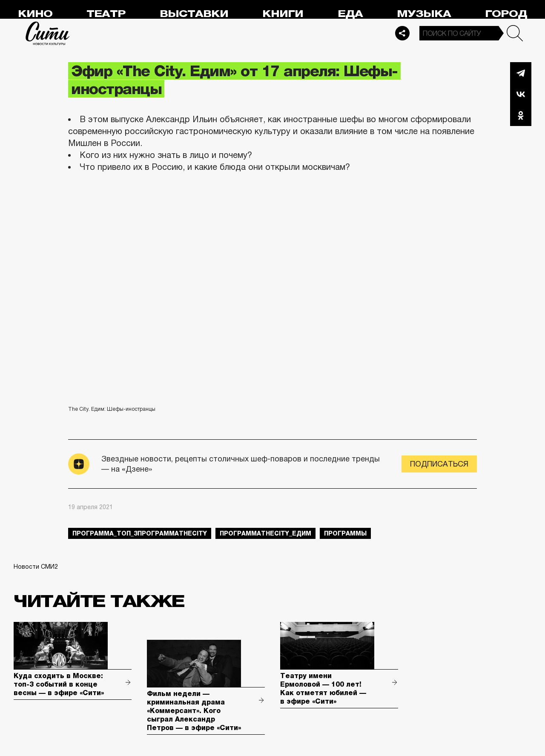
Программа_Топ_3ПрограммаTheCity (140, 533)
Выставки (194, 14)
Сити (48, 33)
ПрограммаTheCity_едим (265, 533)
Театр (106, 14)
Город (506, 14)
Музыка (424, 14)
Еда (350, 14)
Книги (283, 14)
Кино (35, 14)
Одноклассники (521, 115)
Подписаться (439, 464)
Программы (345, 533)
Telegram (521, 73)
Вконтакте (521, 94)
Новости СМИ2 (36, 567)
